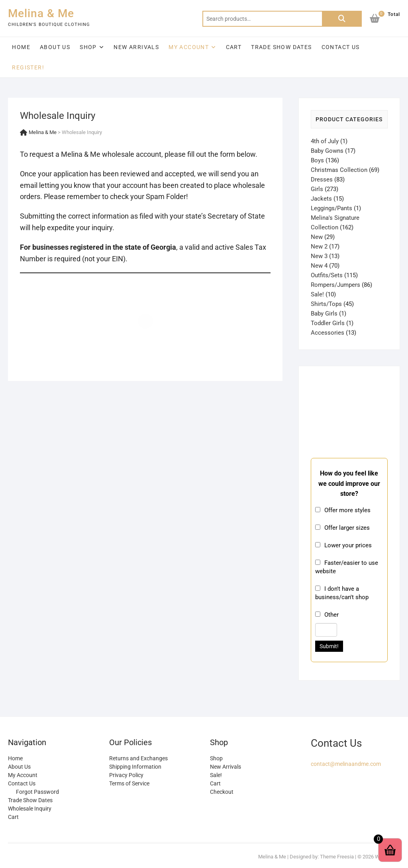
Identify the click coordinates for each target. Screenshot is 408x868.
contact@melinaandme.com (346, 764)
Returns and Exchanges (138, 758)
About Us (55, 47)
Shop (88, 47)
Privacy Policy (126, 775)
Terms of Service (129, 783)
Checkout (222, 792)
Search (342, 19)
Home (21, 47)
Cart (234, 47)
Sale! (216, 775)
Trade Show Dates (281, 47)
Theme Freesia (337, 857)
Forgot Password (37, 792)
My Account (189, 47)
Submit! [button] (329, 646)
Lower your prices (348, 545)
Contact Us (341, 47)
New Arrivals (136, 47)
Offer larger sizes (347, 528)
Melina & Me (41, 13)
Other (331, 615)
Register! (28, 67)
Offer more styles (347, 510)
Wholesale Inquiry (30, 809)
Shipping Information (135, 767)
